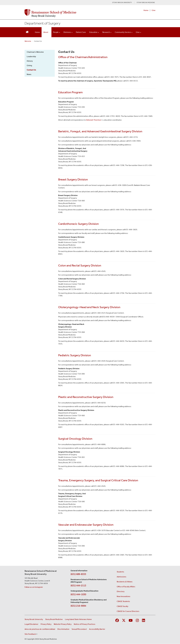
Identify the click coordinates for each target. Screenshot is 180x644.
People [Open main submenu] (57, 32)
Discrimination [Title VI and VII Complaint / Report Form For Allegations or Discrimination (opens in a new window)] (63, 629)
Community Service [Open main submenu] (124, 32)
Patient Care (81, 32)
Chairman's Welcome (35, 52)
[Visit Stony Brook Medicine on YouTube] (131, 621)
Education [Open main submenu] (94, 32)
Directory (121, 591)
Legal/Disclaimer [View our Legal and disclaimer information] (31, 624)
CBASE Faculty (122, 606)
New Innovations (124, 596)
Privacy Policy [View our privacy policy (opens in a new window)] (46, 624)
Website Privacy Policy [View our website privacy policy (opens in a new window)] (63, 624)
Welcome (28, 41)
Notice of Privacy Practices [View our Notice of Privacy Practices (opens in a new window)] (85, 624)
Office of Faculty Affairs (126, 587)
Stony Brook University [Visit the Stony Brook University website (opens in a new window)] (34, 619)
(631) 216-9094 (78, 606)
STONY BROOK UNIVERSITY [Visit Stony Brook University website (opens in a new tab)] (122, 3)
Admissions (122, 577)
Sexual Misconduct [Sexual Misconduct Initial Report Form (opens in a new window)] (79, 629)
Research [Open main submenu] (107, 32)
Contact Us (31, 70)
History (30, 61)
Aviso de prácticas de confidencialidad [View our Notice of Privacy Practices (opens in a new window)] (40, 629)
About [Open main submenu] (46, 32)
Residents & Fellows (125, 582)
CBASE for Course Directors (128, 611)
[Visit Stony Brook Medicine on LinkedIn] (143, 621)
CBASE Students (123, 601)
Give (154, 10)
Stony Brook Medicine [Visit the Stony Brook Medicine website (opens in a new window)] (54, 619)
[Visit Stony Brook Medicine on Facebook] (117, 621)
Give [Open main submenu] (138, 32)
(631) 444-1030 (78, 594)
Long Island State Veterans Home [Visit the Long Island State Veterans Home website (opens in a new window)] (78, 619)
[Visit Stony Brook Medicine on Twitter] (124, 621)
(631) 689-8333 (78, 574)
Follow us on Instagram (34, 587)
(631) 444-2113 (78, 586)
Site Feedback (31, 634)
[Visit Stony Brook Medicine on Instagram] (137, 621)
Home (146, 10)
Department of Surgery (42, 23)
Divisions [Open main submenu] (68, 32)
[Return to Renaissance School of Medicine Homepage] (27, 32)
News (29, 74)
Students (120, 572)
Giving (29, 65)
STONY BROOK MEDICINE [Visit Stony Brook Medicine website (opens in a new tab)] (146, 3)
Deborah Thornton (94, 120)
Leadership (31, 56)
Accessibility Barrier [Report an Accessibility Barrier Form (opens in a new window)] (97, 629)
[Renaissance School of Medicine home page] (66, 13)
